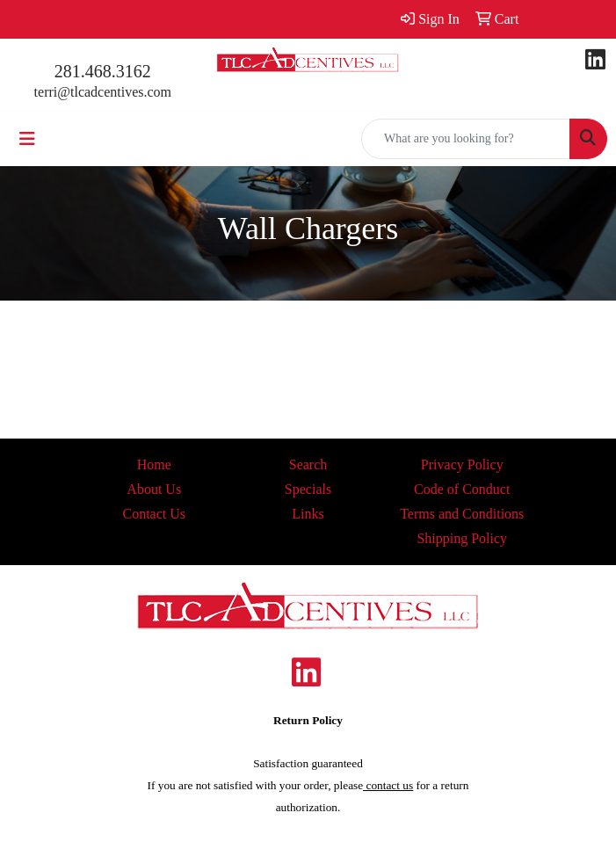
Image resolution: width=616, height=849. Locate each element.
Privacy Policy (462, 464)
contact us (388, 785)
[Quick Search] (466, 139)
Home (154, 464)
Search (308, 464)
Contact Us (154, 514)
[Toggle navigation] (27, 139)
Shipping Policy (462, 538)
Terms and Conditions (462, 514)
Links (308, 514)
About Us (154, 489)
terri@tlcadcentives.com (103, 92)
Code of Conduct (462, 489)
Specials (308, 489)
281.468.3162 (103, 71)
